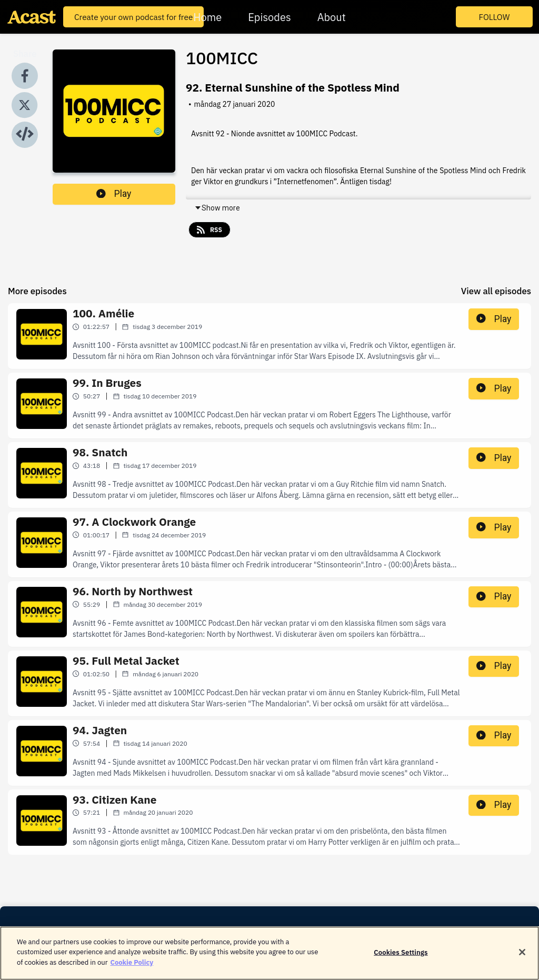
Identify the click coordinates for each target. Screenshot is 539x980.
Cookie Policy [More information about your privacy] (132, 969)
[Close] (522, 959)
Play (114, 194)
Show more (217, 208)
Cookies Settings (401, 959)
